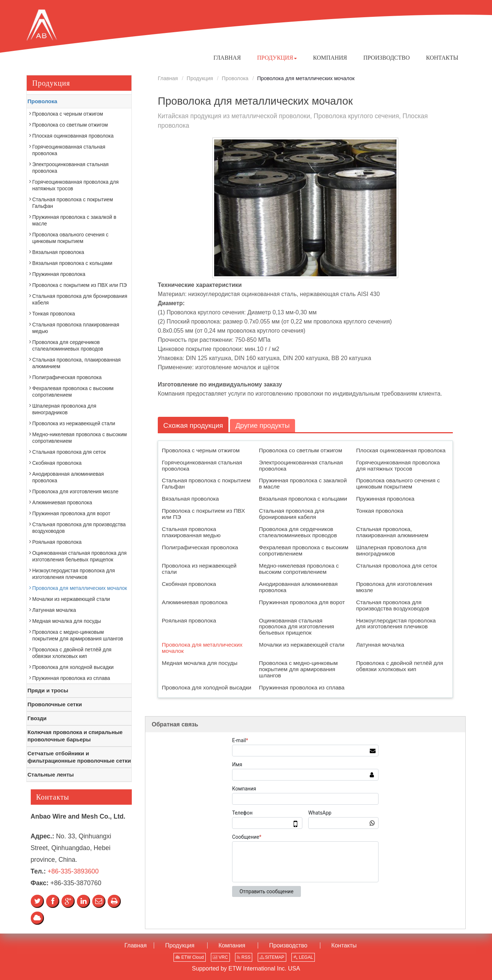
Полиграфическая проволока (200, 547)
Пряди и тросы (48, 690)
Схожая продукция (194, 425)
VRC (220, 957)
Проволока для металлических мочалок (202, 648)
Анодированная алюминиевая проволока (298, 587)
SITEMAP (272, 957)
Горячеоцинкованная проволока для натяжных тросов (398, 465)
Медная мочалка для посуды (200, 663)
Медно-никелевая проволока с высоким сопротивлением (299, 569)
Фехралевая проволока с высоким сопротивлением (303, 550)
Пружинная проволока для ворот (302, 602)
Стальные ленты (51, 775)
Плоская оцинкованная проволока (401, 450)
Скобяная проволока (189, 584)
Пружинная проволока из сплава (302, 687)
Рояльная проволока (189, 620)
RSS (244, 957)
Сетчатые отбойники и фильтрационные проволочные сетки (79, 757)
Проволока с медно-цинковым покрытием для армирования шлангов (298, 669)
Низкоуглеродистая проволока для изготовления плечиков (396, 624)
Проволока (235, 78)
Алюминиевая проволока (195, 602)
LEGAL (303, 957)
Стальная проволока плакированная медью (191, 532)
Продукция (200, 78)
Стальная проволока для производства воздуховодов (393, 605)
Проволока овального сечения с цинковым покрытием (398, 484)
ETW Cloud (190, 957)
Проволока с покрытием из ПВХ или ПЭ (203, 514)
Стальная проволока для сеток (397, 566)
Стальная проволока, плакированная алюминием (392, 532)
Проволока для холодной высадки (206, 687)
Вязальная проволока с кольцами (303, 499)
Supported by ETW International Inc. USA (246, 968)
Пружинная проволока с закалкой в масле (303, 484)
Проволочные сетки (55, 704)
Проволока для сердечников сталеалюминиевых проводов (298, 532)
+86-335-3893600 (73, 871)
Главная (168, 78)
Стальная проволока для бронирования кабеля (292, 514)
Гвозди (37, 718)
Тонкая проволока (380, 511)
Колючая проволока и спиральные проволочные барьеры (75, 736)
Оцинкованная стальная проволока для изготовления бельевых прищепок (296, 627)
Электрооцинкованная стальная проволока (301, 465)
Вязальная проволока (190, 499)
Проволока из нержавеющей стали (199, 569)
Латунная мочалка (380, 645)
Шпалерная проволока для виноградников (391, 550)
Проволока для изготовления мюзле (394, 587)
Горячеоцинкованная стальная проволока (202, 465)
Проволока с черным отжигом (201, 450)
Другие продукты (264, 425)
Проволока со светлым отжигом (300, 450)
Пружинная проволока (385, 499)
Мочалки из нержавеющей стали (302, 645)
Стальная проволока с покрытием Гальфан (206, 484)
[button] (277, 58)
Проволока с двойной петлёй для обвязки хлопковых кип (400, 666)
